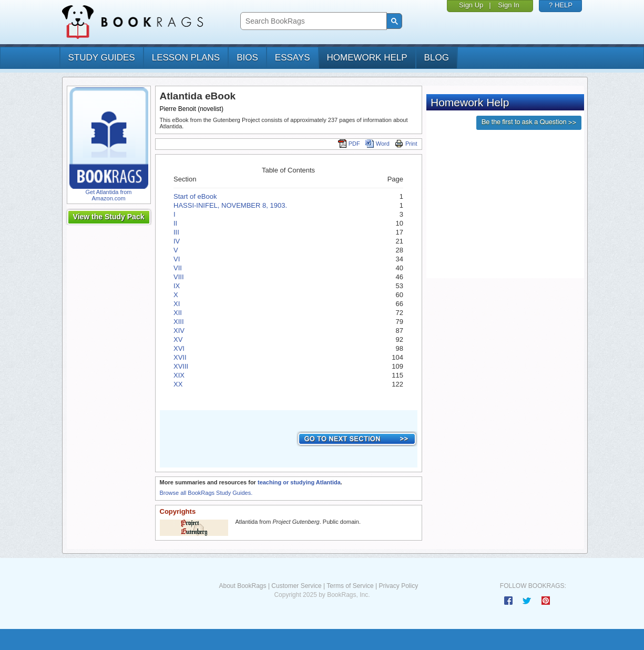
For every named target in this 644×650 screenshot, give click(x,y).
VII (178, 268)
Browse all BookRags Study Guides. (206, 493)
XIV (179, 331)
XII (178, 313)
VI (177, 259)
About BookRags (242, 586)
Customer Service (296, 586)
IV (177, 241)
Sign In (508, 5)
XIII (179, 322)
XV (178, 339)
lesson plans (186, 58)
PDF (349, 144)
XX (178, 384)
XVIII (181, 366)
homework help (367, 58)
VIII (179, 277)
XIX (179, 375)
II (175, 223)
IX (177, 286)
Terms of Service (350, 586)
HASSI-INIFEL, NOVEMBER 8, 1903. (230, 205)
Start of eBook (195, 196)
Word (377, 144)
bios (247, 58)
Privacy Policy (398, 586)
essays (293, 58)
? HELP (561, 5)
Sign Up (471, 5)
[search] (313, 21)
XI (177, 304)
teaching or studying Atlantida (299, 482)
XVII (180, 357)
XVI (179, 348)
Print (406, 144)
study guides (102, 58)
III (176, 232)
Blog (437, 58)
